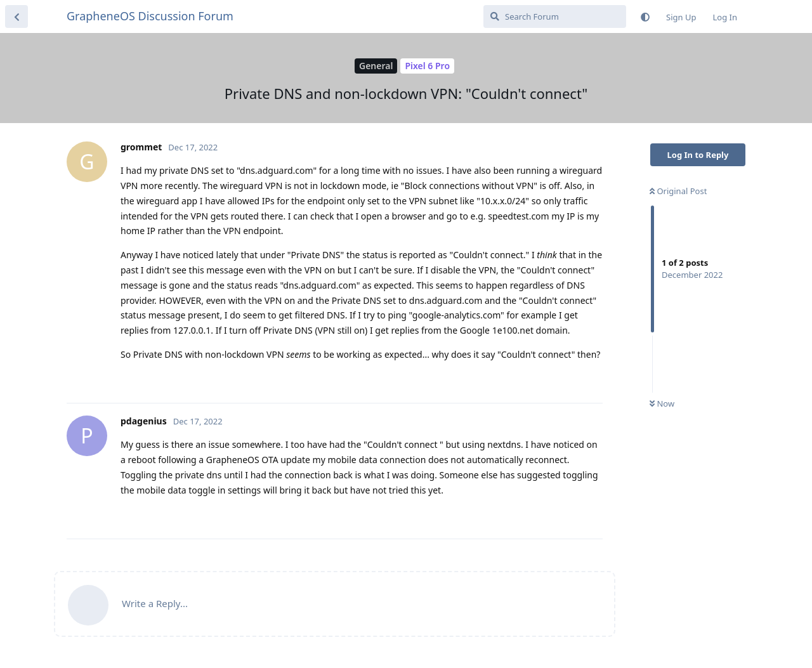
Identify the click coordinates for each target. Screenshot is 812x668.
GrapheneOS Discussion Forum (150, 16)
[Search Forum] (555, 16)
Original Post (678, 191)
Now (662, 403)
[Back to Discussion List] (16, 16)
